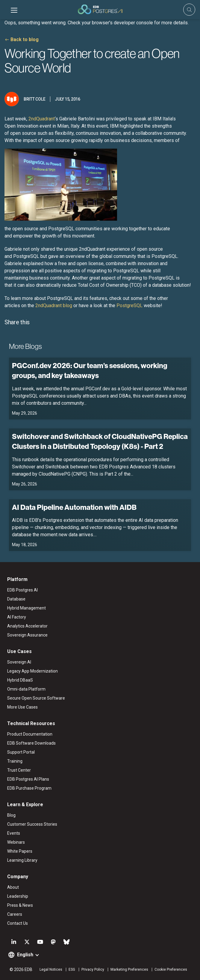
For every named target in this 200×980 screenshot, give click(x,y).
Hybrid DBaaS (20, 680)
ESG (72, 969)
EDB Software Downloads (31, 743)
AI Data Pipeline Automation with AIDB (74, 507)
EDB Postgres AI (22, 590)
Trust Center (19, 770)
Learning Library (22, 860)
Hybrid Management (26, 608)
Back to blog (25, 39)
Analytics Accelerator (27, 626)
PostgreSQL (129, 305)
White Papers (20, 851)
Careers (15, 914)
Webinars (16, 842)
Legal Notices (51, 969)
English (25, 955)
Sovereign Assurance (27, 635)
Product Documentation (30, 734)
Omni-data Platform (26, 689)
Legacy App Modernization (32, 671)
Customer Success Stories (32, 824)
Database (16, 599)
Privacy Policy (93, 969)
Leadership (18, 896)
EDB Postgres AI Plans (28, 779)
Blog (11, 815)
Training (15, 761)
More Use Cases (22, 707)
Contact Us (18, 923)
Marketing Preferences (129, 969)
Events (14, 833)
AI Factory (17, 617)
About (13, 887)
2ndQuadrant (42, 119)
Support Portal (21, 752)
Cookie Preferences (171, 969)
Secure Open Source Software (36, 698)
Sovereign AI (19, 662)
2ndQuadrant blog (54, 305)
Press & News (20, 905)
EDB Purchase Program (29, 788)
